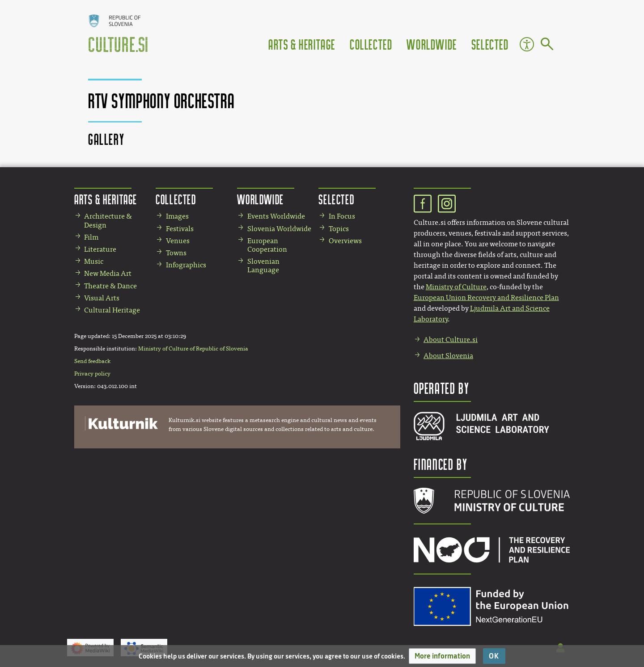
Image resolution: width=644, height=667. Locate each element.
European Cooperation (267, 245)
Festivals (180, 229)
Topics (339, 229)
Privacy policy (92, 374)
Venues (178, 241)
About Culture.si (451, 340)
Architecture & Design (108, 220)
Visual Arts (102, 298)
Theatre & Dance (110, 286)
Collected (371, 44)
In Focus (342, 216)
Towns (176, 253)
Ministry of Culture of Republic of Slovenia (193, 349)
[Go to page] (547, 46)
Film (91, 237)
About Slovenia (448, 356)
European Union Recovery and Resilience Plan (486, 298)
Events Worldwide (276, 216)
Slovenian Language (263, 266)
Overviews (345, 241)
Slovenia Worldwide (279, 229)
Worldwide (432, 44)
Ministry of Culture (456, 287)
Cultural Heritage (112, 310)
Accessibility (527, 44)
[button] (442, 656)
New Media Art (108, 273)
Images (177, 216)
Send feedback (92, 361)
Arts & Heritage (302, 44)
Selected (490, 44)
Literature (100, 249)
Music (94, 261)
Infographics (186, 265)
